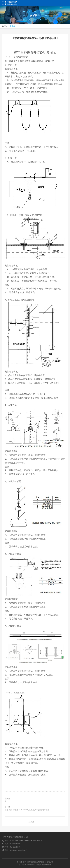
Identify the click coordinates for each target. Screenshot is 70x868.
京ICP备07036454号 (26, 865)
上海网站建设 (40, 865)
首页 (4, 26)
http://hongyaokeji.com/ (18, 850)
